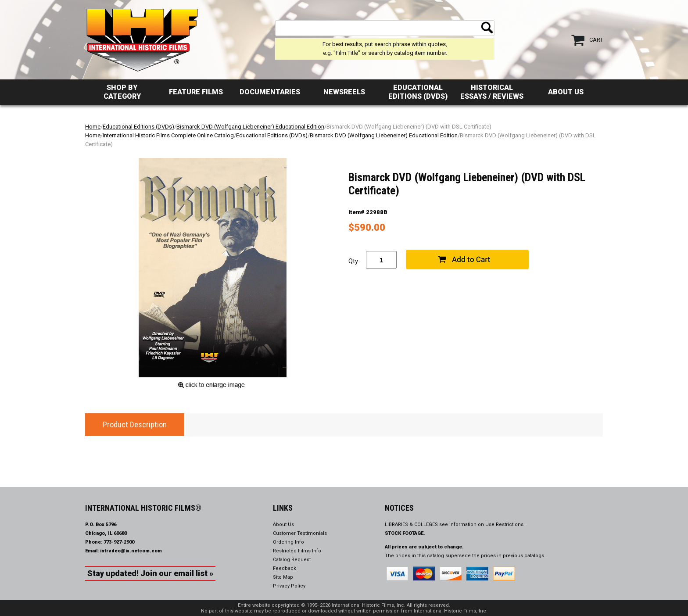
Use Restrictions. (505, 525)
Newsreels (344, 92)
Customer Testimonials (300, 533)
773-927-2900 (119, 542)
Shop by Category (122, 92)
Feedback (285, 568)
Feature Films (196, 92)
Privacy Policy (289, 586)
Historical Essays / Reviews (492, 92)
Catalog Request (292, 560)
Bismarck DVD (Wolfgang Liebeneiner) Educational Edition (250, 127)
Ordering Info (288, 542)
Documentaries (270, 92)
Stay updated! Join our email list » (150, 573)
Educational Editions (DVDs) (418, 92)
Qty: (354, 261)
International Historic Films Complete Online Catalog (168, 135)
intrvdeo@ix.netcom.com (131, 551)
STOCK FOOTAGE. (405, 533)
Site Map (283, 577)
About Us (566, 92)
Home (93, 127)
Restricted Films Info (297, 551)
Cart (596, 40)
